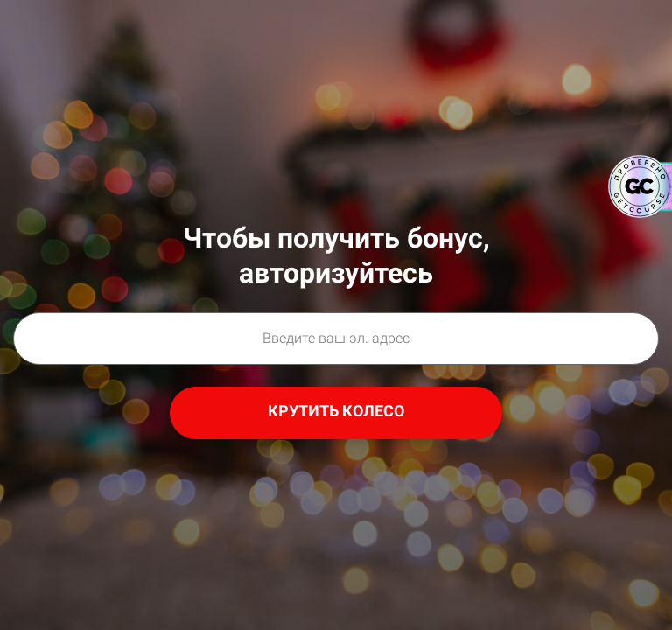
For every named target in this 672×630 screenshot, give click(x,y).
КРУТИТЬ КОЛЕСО (336, 411)
